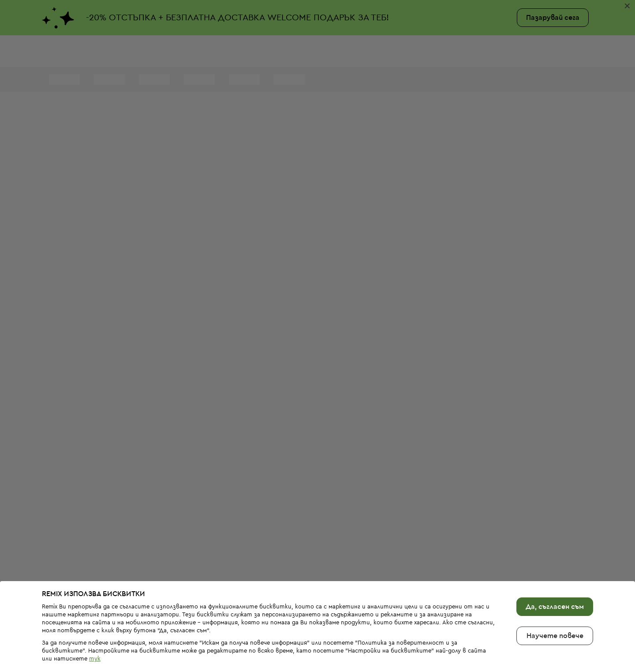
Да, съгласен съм (555, 579)
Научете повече (555, 608)
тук (95, 631)
